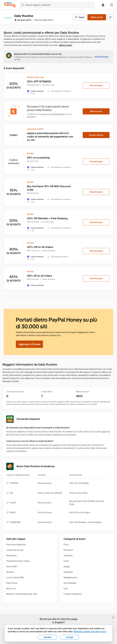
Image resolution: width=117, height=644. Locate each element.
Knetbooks (11, 556)
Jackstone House (15, 550)
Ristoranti (68, 550)
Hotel (66, 561)
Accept (70, 637)
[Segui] (80, 17)
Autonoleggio (70, 583)
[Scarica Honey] (96, 135)
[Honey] (10, 5)
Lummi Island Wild (15, 577)
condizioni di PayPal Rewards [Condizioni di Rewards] (52, 114)
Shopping (68, 572)
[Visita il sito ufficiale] (110, 17)
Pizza (66, 545)
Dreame (10, 572)
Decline (48, 637)
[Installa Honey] (101, 57)
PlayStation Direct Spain (18, 561)
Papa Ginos (12, 583)
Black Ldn (11, 588)
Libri (66, 588)
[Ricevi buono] (96, 85)
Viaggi (66, 566)
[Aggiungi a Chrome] (29, 344)
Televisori (68, 556)
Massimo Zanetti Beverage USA (22, 594)
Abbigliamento (71, 577)
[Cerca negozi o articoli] (57, 5)
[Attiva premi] (97, 17)
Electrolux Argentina (16, 545)
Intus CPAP (12, 566)
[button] (112, 5)
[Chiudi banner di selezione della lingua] (113, 618)
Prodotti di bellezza (73, 594)
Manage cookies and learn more (90, 631)
